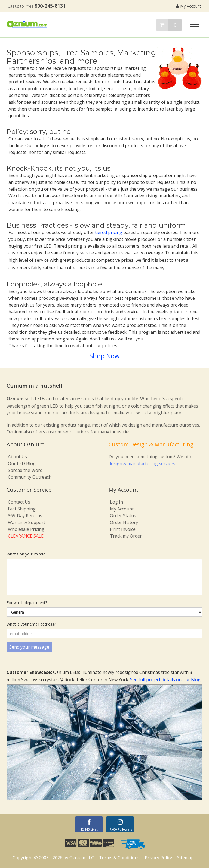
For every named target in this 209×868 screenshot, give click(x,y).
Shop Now (104, 356)
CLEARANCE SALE (26, 536)
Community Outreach (30, 477)
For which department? (27, 603)
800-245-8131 (50, 6)
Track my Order (126, 536)
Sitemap (185, 858)
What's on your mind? (26, 554)
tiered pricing (109, 232)
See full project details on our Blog (165, 680)
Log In (116, 502)
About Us (17, 457)
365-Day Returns (25, 516)
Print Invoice (123, 529)
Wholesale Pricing (26, 529)
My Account (189, 6)
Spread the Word (25, 470)
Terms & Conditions (119, 858)
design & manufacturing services (142, 463)
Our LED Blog (22, 463)
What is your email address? (31, 624)
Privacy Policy (158, 858)
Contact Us (19, 502)
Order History (124, 522)
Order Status (123, 516)
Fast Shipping (22, 509)
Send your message (29, 647)
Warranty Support (27, 522)
